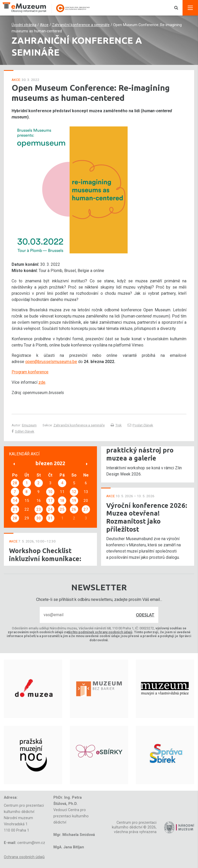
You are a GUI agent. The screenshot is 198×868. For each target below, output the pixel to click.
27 (86, 509)
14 (15, 501)
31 (50, 518)
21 (15, 509)
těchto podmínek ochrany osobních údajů (100, 632)
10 (50, 492)
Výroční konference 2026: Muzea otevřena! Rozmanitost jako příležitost (147, 517)
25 (62, 509)
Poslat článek (140, 425)
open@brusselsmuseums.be (51, 362)
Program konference (30, 372)
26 (74, 509)
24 (50, 509)
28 (15, 483)
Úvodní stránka (24, 25)
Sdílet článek (23, 431)
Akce (44, 25)
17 (50, 501)
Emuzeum (29, 425)
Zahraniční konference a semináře (81, 25)
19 (74, 501)
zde (42, 382)
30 (39, 518)
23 (39, 509)
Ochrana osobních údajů (24, 857)
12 (74, 492)
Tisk (116, 425)
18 (62, 501)
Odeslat (145, 615)
